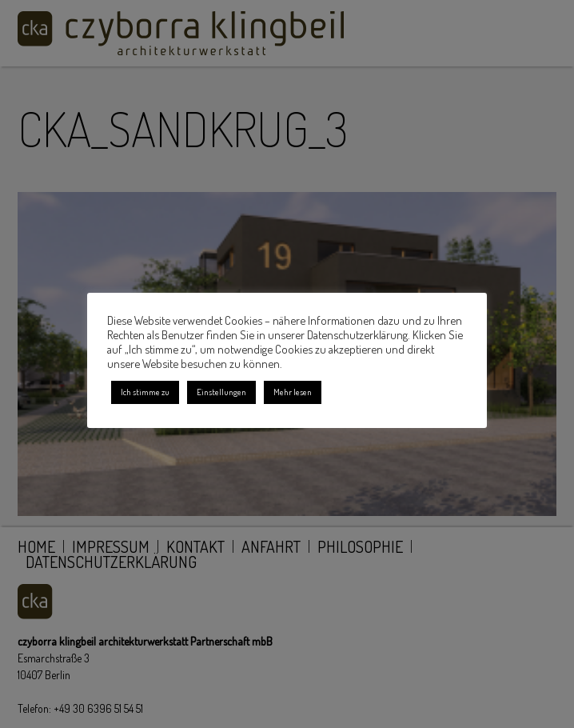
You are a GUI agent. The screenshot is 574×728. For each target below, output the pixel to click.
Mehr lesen (293, 392)
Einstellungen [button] (221, 392)
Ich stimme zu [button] (145, 392)
